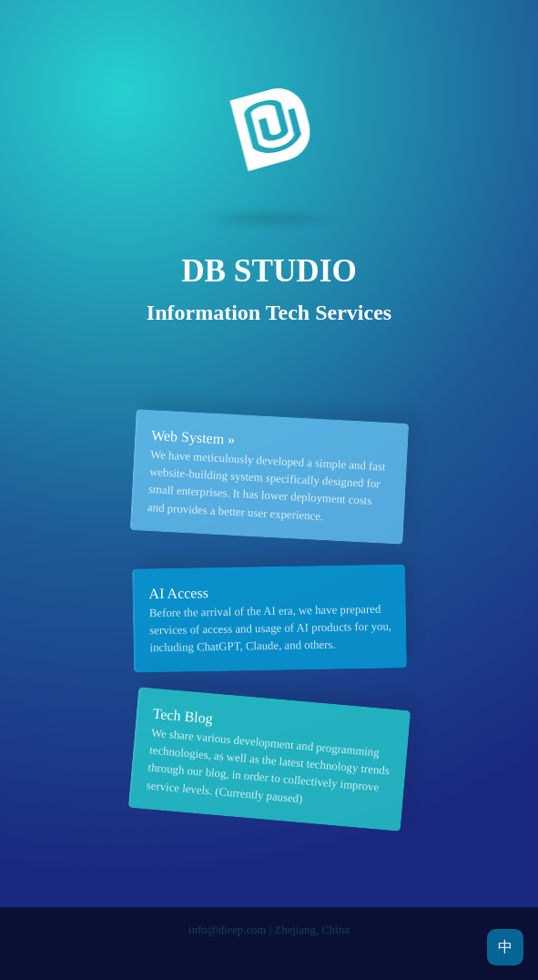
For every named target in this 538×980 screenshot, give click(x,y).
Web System (187, 437)
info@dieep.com (227, 930)
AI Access (178, 593)
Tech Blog (183, 716)
